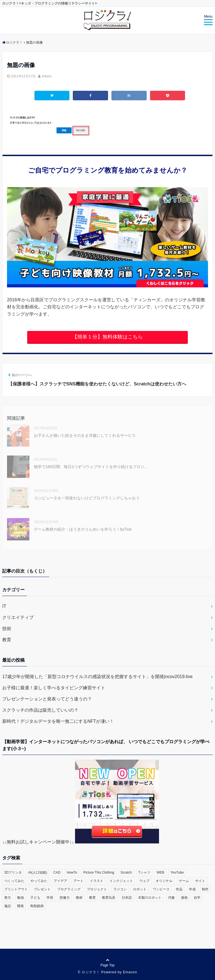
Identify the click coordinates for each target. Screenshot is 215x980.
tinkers (47, 76)
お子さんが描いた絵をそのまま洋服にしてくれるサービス (85, 435)
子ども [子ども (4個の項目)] (35, 898)
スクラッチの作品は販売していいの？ (40, 710)
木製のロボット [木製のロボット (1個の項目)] (150, 898)
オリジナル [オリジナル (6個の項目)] (164, 881)
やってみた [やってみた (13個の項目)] (39, 881)
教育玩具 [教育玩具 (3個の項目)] (109, 898)
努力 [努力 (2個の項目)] (8, 898)
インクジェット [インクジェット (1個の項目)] (121, 881)
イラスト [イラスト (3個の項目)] (97, 881)
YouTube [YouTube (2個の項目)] (177, 872)
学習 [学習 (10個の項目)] (50, 898)
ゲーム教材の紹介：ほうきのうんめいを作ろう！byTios (83, 529)
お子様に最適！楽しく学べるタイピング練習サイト (54, 688)
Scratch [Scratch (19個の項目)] (126, 872)
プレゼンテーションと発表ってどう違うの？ (47, 699)
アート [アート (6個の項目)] (78, 881)
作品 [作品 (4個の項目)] (179, 889)
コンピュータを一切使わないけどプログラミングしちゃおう (87, 498)
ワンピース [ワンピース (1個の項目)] (161, 889)
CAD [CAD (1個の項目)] (57, 872)
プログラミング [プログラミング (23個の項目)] (69, 889)
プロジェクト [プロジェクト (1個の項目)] (97, 889)
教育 (7, 640)
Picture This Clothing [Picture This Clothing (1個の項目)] (99, 872)
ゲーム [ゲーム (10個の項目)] (184, 881)
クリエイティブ (18, 617)
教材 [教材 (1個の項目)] (79, 898)
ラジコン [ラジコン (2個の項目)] (120, 889)
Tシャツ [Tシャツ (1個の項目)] (144, 872)
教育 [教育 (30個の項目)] (92, 898)
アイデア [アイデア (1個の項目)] (60, 881)
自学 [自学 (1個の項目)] (197, 898)
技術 (7, 629)
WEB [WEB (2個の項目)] (160, 872)
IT (4, 606)
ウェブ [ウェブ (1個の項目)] (144, 881)
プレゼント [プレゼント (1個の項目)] (42, 889)
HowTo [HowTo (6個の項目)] (72, 872)
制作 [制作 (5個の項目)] (205, 889)
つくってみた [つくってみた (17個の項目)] (14, 881)
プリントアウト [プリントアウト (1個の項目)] (16, 889)
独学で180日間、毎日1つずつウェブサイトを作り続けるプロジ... (91, 467)
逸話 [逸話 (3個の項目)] (8, 906)
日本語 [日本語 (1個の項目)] (127, 898)
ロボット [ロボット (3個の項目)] (140, 889)
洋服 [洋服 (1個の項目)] (171, 898)
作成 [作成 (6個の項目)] (192, 889)
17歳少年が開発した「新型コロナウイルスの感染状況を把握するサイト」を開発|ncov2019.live (97, 677)
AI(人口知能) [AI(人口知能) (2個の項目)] (38, 872)
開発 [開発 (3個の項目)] (20, 906)
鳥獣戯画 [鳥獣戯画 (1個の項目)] (37, 906)
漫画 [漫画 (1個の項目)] (184, 898)
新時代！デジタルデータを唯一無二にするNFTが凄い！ (58, 721)
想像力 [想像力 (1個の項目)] (65, 898)
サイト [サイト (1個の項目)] (200, 881)
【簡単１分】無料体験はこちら (107, 337)
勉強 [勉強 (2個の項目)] (20, 898)
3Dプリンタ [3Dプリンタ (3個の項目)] (13, 872)
